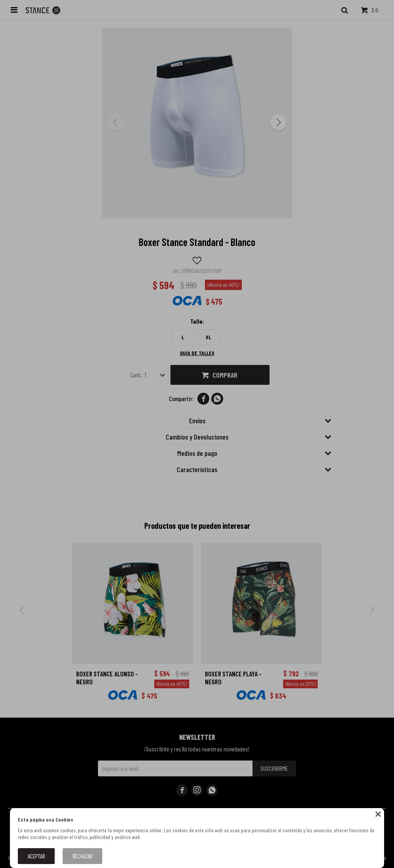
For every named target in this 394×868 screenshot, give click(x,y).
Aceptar (36, 856)
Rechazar (82, 856)
